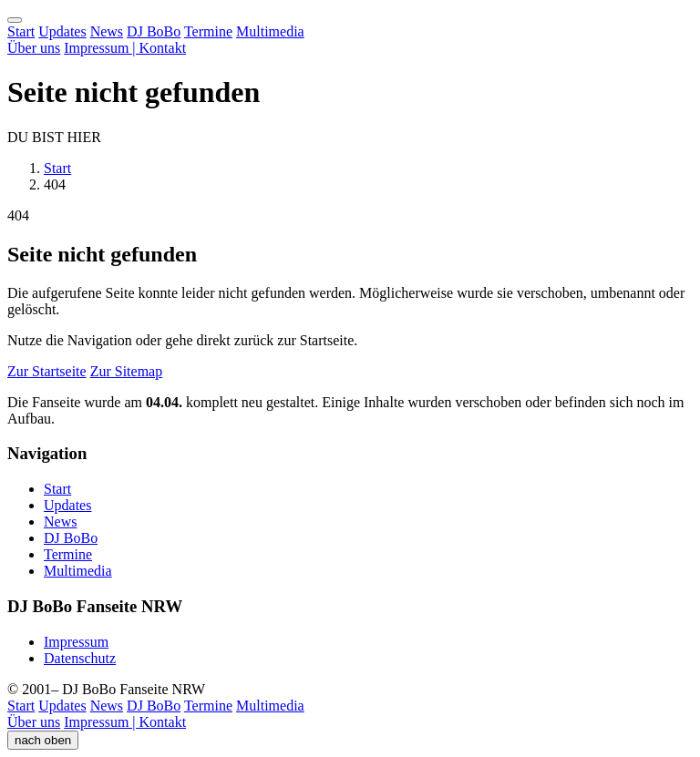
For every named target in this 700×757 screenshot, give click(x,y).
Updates (62, 31)
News (107, 31)
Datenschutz (80, 658)
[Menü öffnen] (15, 20)
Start (21, 31)
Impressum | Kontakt (125, 48)
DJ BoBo (154, 31)
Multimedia (270, 31)
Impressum (76, 642)
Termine (208, 31)
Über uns (34, 48)
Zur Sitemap (127, 371)
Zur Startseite (47, 371)
